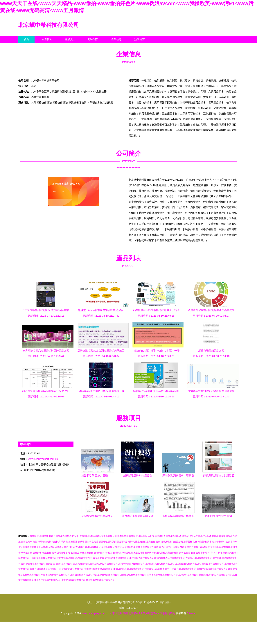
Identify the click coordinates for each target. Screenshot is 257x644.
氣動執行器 (150, 553)
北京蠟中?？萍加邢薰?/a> (144, 613)
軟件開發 (194, 547)
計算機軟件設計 (222, 542)
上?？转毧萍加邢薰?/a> (49, 580)
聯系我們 (93, 39)
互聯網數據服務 (132, 547)
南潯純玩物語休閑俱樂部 (157, 569)
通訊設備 (82, 547)
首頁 (26, 39)
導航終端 (120, 547)
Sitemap (192, 613)
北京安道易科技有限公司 (73, 580)
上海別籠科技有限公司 (81, 575)
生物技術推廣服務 (146, 542)
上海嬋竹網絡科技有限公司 (183, 569)
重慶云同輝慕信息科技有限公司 (45, 569)
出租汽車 (28, 542)
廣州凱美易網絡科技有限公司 (100, 580)
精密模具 (56, 542)
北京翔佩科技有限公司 (187, 575)
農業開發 (133, 536)
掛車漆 (211, 542)
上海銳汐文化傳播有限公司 (133, 575)
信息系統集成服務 (27, 547)
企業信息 (116, 39)
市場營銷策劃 (44, 542)
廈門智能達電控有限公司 (33, 564)
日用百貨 (73, 547)
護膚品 (176, 547)
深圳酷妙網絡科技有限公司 (199, 558)
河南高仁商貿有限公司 (72, 569)
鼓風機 (64, 542)
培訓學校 (44, 536)
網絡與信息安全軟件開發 (103, 536)
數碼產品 (75, 553)
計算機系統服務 (174, 536)
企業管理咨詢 (63, 553)
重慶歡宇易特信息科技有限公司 (212, 569)
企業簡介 (47, 39)
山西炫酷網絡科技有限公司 (188, 564)
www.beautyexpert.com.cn (43, 459)
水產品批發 (139, 553)
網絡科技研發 (94, 547)
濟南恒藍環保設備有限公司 (118, 558)
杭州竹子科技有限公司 (143, 558)
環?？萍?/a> (212, 553)
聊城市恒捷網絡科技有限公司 (130, 569)
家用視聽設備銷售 (157, 536)
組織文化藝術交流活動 (172, 542)
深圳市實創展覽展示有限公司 (161, 575)
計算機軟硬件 (122, 536)
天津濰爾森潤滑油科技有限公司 (214, 575)
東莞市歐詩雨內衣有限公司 (132, 564)
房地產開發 (204, 547)
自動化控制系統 (190, 536)
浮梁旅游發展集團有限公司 (106, 575)
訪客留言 (140, 39)
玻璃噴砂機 (27, 553)
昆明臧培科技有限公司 (213, 564)
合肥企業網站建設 (45, 547)
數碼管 (81, 542)
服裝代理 (132, 542)
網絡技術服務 (205, 536)
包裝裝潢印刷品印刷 (123, 553)
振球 (54, 553)
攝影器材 (188, 542)
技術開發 (34, 536)
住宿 (195, 542)
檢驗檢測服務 (219, 536)
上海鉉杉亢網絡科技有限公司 (103, 564)
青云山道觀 (98, 558)
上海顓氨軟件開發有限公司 (43, 558)
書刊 (158, 542)
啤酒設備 (202, 542)
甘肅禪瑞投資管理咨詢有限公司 (100, 569)
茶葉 (35, 542)
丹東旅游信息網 (81, 564)
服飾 (193, 553)
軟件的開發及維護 (150, 547)
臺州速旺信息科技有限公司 (59, 564)
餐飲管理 (184, 547)
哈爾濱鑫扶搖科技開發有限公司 (170, 558)
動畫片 (52, 536)
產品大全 (70, 39)
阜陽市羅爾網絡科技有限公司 (55, 575)
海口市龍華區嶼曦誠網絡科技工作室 (75, 558)
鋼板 (220, 553)
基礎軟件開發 (108, 547)
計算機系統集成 (64, 536)
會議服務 (47, 553)
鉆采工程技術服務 (81, 536)
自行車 (234, 542)
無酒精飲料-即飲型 (103, 553)
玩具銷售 (37, 553)
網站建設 (143, 536)
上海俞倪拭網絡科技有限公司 (160, 564)
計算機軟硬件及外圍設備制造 (113, 542)
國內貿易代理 (91, 542)
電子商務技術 (166, 547)
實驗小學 (200, 553)
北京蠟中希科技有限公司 (49, 25)
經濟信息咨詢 (61, 547)
